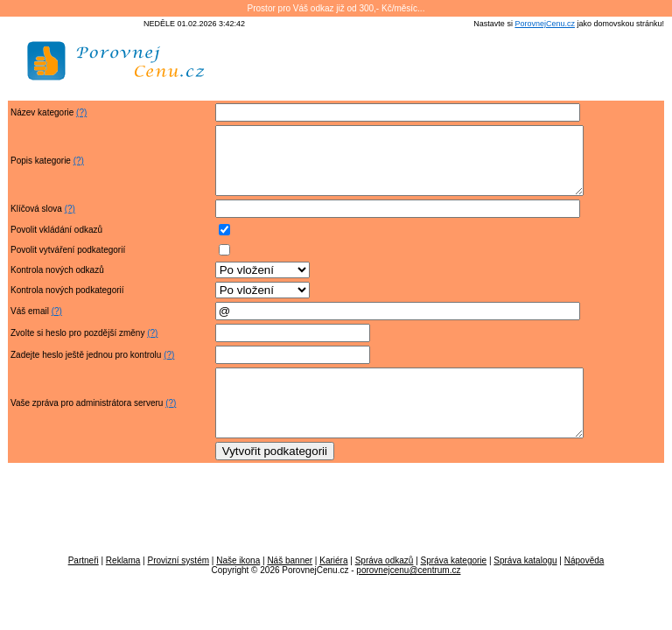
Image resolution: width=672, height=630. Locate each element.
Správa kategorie (454, 587)
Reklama (123, 587)
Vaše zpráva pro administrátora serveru (87, 423)
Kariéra (333, 587)
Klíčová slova (36, 222)
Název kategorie (42, 112)
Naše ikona (238, 587)
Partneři (84, 587)
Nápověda (584, 587)
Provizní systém (178, 587)
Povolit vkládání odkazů (56, 243)
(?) (81, 112)
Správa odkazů (385, 587)
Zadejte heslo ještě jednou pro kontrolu (86, 368)
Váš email (30, 324)
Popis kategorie (41, 168)
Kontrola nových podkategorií (67, 303)
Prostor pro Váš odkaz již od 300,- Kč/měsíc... (336, 8)
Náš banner (290, 587)
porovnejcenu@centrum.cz (408, 596)
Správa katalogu (525, 587)
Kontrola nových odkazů (57, 283)
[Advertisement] (459, 67)
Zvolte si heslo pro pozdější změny (77, 346)
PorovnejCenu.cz (545, 24)
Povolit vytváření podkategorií (68, 263)
